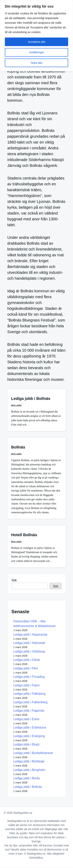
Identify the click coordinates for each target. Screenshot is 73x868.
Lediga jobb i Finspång (29, 677)
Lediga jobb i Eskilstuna (30, 727)
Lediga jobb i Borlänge (29, 761)
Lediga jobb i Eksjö (26, 744)
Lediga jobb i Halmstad (29, 643)
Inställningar (37, 52)
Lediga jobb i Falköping (29, 694)
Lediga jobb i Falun (27, 685)
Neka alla (36, 63)
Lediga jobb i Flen (26, 668)
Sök (14, 580)
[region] (36, 36)
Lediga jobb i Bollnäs (31, 399)
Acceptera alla (36, 42)
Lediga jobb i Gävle (27, 660)
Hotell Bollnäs (24, 535)
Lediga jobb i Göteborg (29, 651)
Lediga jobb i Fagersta (29, 711)
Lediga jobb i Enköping (29, 736)
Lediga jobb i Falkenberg (30, 702)
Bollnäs (16, 406)
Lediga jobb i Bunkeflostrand (33, 753)
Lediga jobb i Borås (27, 778)
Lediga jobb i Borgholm (29, 770)
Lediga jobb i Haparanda (30, 635)
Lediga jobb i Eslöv (26, 719)
